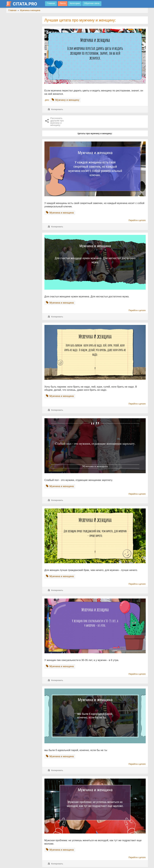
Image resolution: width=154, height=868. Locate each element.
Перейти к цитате (137, 220)
